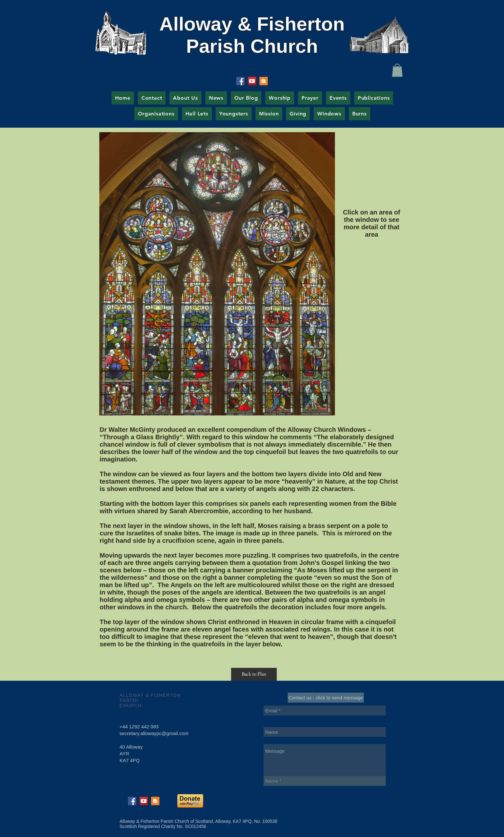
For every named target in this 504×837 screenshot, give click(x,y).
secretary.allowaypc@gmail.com (154, 733)
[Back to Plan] (254, 674)
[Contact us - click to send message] (326, 698)
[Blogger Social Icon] (264, 81)
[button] (397, 70)
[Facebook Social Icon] (240, 81)
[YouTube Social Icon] (252, 81)
